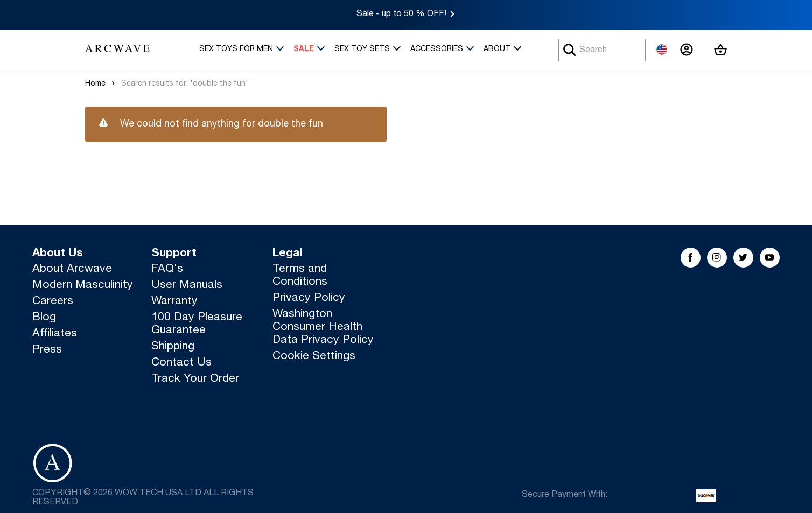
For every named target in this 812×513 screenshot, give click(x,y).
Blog (44, 318)
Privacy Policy (309, 298)
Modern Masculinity (83, 286)
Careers (53, 302)
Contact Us (181, 363)
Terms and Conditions (300, 276)
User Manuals (187, 286)
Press (47, 350)
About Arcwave (72, 269)
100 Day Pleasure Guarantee (197, 324)
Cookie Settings (314, 357)
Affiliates (55, 334)
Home (95, 84)
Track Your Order (195, 379)
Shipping (173, 347)
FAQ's (167, 269)
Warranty (174, 302)
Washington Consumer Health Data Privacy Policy (323, 328)
